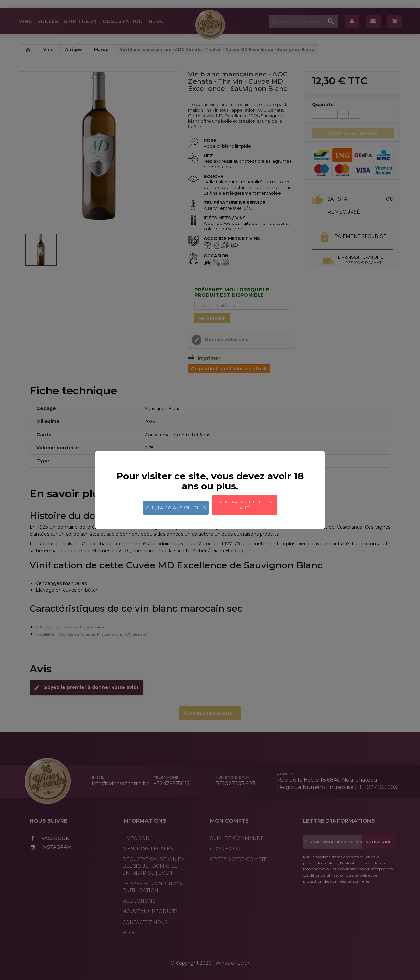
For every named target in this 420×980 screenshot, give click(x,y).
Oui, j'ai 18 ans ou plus (176, 508)
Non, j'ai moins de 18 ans (244, 505)
